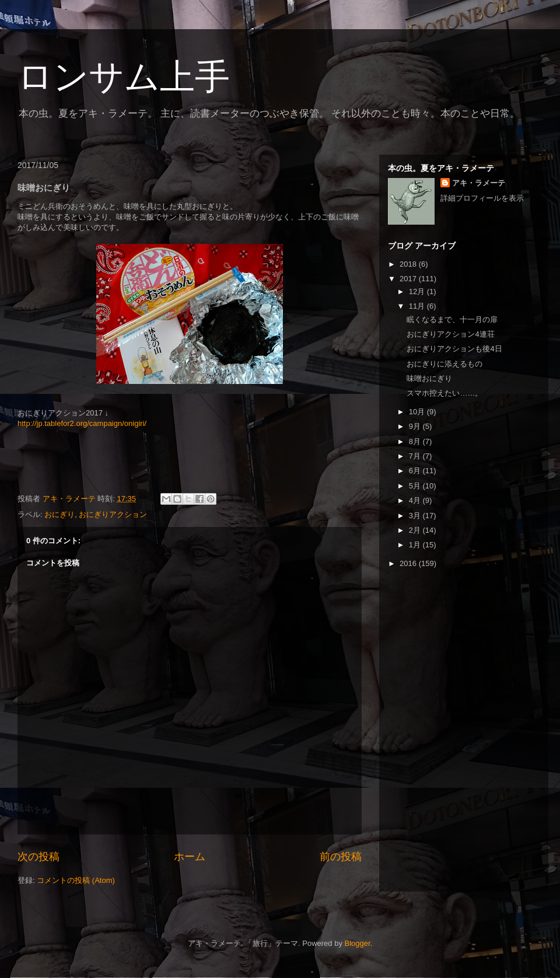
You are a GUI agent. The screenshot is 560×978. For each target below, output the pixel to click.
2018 (409, 264)
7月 (416, 456)
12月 (418, 291)
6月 (416, 471)
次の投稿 (38, 857)
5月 (416, 486)
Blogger (358, 943)
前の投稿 (341, 857)
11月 (418, 306)
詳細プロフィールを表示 (482, 198)
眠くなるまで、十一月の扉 (452, 319)
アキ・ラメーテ (479, 183)
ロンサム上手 (124, 77)
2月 (416, 530)
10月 (418, 412)
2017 (409, 279)
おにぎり (60, 514)
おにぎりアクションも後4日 (454, 349)
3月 (416, 516)
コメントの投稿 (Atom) (76, 880)
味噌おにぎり (429, 378)
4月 (416, 500)
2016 (409, 563)
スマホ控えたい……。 (444, 393)
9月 (416, 426)
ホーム (190, 857)
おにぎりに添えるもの (444, 364)
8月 (416, 441)
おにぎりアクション (113, 514)
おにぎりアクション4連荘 (450, 334)
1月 (416, 545)
